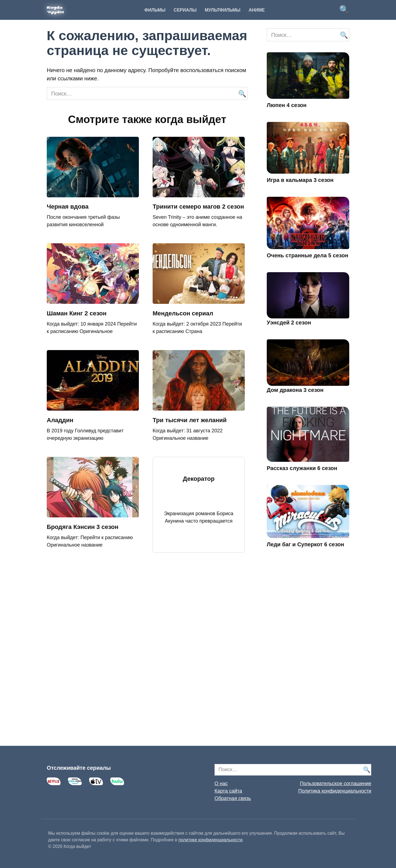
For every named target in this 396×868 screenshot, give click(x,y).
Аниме (257, 10)
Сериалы (185, 10)
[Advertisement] (308, 655)
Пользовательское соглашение (336, 784)
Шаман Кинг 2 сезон (77, 313)
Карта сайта (228, 791)
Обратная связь (233, 798)
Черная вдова (68, 207)
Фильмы (155, 10)
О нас (221, 784)
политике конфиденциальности (211, 840)
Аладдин (60, 420)
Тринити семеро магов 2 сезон (198, 207)
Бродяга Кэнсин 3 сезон (83, 527)
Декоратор (199, 479)
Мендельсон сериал (183, 313)
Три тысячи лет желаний (190, 420)
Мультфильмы (223, 10)
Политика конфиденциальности (335, 791)
